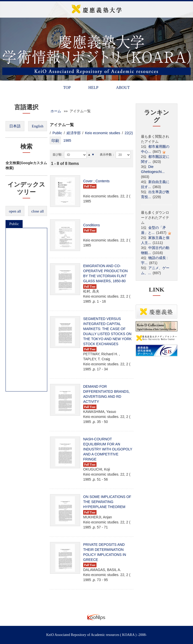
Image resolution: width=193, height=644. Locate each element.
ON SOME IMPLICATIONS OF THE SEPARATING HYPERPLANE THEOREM (107, 502)
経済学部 (74, 133)
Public (14, 224)
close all (38, 211)
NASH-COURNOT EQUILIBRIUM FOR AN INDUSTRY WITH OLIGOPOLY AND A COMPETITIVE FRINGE (108, 449)
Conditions (91, 225)
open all (15, 211)
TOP (67, 87)
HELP (93, 87)
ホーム (56, 111)
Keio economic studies (103, 133)
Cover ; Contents (96, 181)
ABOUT (123, 87)
